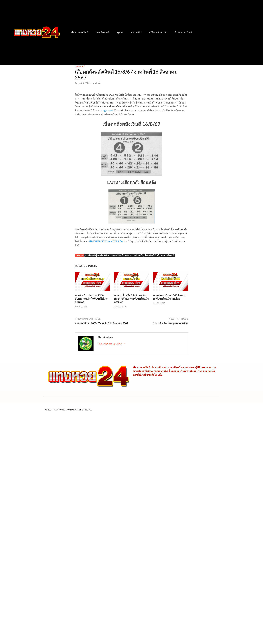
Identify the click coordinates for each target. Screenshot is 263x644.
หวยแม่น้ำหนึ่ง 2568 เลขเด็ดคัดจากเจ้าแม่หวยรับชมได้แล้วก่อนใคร (131, 299)
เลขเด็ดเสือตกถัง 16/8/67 (121, 255)
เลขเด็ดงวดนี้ (103, 32)
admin (98, 83)
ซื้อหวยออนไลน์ (80, 32)
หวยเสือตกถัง (90, 255)
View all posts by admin (111, 343)
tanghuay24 (107, 110)
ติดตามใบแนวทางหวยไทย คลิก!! (107, 241)
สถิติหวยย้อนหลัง (158, 32)
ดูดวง (120, 32)
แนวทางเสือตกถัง (167, 255)
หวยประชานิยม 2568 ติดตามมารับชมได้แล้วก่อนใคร (170, 297)
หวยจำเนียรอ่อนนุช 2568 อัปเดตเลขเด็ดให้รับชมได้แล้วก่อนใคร (92, 299)
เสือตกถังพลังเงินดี (152, 255)
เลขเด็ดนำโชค (103, 255)
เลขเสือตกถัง (138, 255)
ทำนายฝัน (136, 32)
